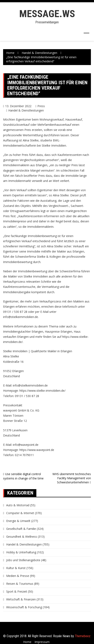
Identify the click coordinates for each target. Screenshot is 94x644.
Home (27, 642)
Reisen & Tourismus (20, 584)
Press (41, 106)
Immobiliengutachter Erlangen (23, 331)
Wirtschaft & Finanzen (21, 599)
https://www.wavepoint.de (37, 450)
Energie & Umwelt (18, 521)
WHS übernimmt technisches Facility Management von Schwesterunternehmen (72, 478)
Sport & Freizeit (17, 591)
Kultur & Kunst (16, 568)
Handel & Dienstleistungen (26, 110)
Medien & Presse (18, 576)
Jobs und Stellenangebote (23, 560)
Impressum (42, 642)
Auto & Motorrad (18, 505)
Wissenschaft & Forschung (24, 607)
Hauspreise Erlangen (58, 331)
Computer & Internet (20, 513)
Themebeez (83, 636)
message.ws (47, 14)
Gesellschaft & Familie (21, 529)
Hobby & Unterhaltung (21, 552)
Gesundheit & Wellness (22, 537)
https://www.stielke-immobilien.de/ (42, 391)
